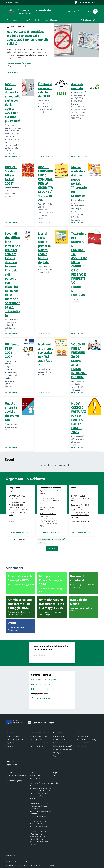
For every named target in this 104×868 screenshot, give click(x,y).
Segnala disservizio (12, 743)
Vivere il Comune (51, 20)
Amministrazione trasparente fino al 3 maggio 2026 (40, 744)
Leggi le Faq (57, 756)
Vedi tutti (52, 549)
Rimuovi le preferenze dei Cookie (17, 861)
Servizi (37, 20)
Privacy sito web (59, 736)
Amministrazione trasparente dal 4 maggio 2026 (40, 738)
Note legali (57, 753)
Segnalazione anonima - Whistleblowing (85, 744)
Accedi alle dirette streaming (86, 739)
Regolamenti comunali (61, 743)
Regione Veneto (11, 765)
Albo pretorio (10, 746)
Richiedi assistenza (12, 736)
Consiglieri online (82, 736)
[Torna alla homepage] (42, 723)
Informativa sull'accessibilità (63, 749)
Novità (27, 20)
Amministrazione (13, 20)
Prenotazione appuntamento (16, 739)
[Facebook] (77, 11)
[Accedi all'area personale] (86, 2)
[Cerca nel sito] (95, 11)
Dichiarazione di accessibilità (63, 746)
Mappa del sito (11, 855)
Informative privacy (60, 739)
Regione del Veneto (12, 2)
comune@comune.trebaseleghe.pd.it (46, 783)
